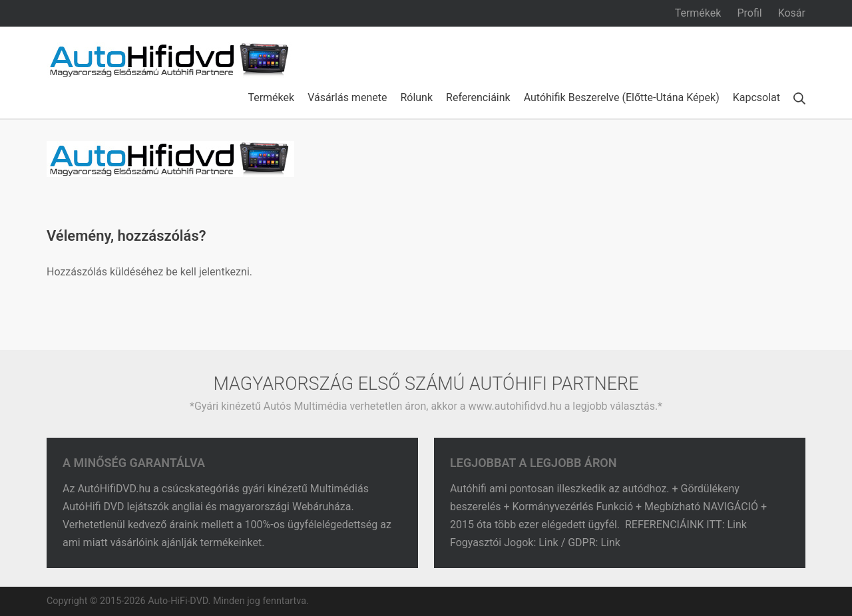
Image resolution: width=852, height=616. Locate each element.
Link (739, 525)
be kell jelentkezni (207, 272)
